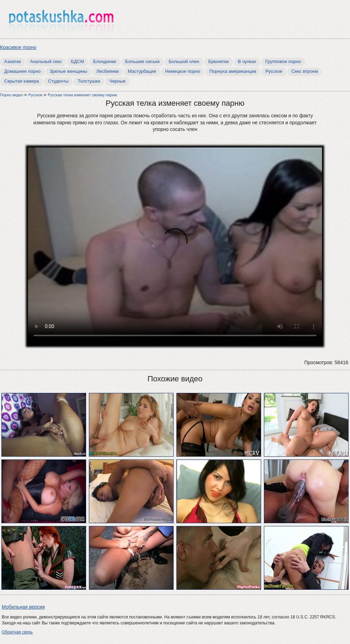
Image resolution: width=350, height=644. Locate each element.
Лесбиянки (107, 71)
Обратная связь (17, 632)
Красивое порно (18, 47)
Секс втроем (305, 71)
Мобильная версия (23, 607)
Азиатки (13, 61)
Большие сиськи (142, 61)
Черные (117, 81)
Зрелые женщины (68, 71)
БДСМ (78, 61)
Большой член (184, 61)
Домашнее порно (22, 71)
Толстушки (89, 81)
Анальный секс (46, 61)
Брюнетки (218, 61)
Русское (274, 71)
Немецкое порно (183, 71)
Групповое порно (283, 61)
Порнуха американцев (233, 71)
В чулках (247, 61)
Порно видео (12, 95)
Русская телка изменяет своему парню (82, 95)
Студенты (58, 81)
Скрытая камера (22, 81)
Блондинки (105, 61)
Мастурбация (142, 71)
